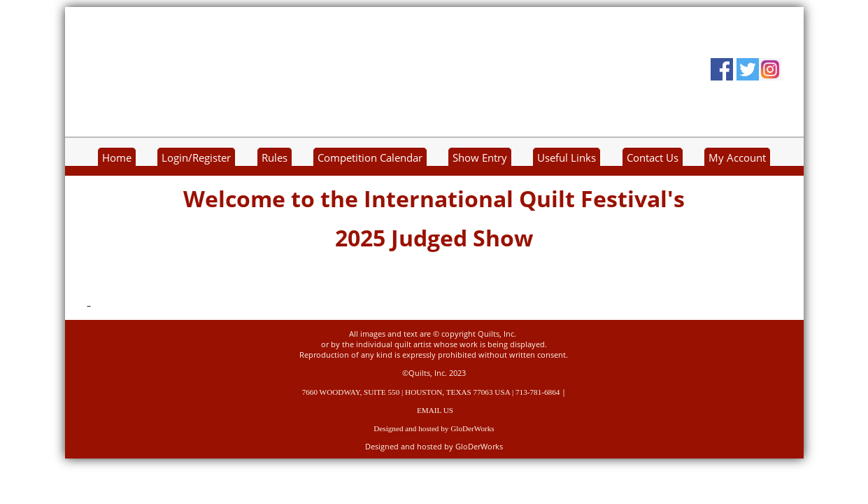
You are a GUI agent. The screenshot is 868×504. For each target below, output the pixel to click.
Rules (275, 158)
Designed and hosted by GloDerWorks (434, 428)
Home (117, 158)
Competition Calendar (370, 158)
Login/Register (196, 158)
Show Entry (480, 158)
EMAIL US (435, 410)
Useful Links (567, 158)
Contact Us (653, 158)
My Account (737, 158)
